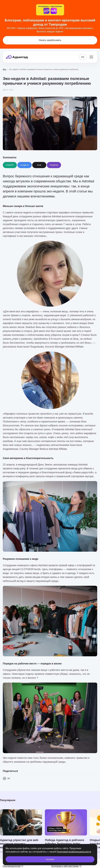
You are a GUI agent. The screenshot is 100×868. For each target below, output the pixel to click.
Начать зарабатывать (50, 40)
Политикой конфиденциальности (74, 852)
